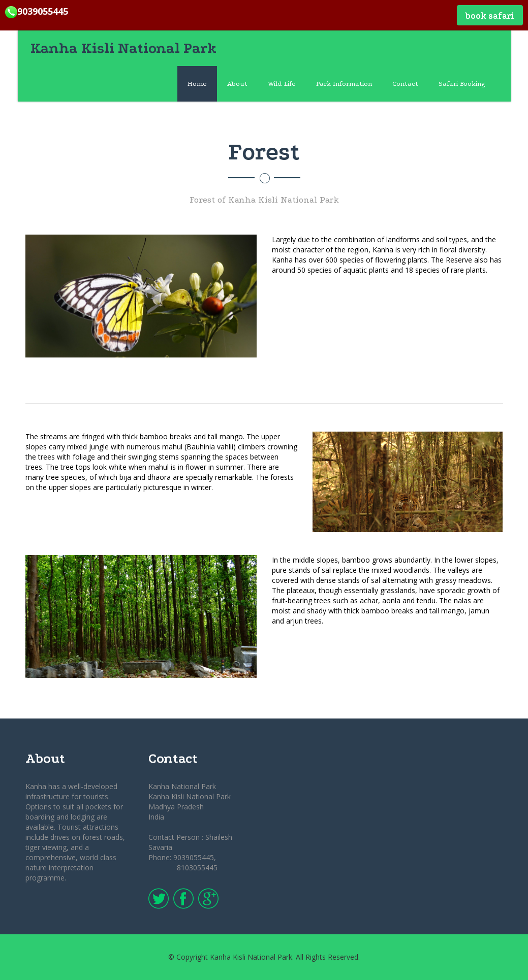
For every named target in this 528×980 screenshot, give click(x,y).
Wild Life (282, 84)
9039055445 (37, 11)
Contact (405, 84)
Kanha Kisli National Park (123, 48)
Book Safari (490, 16)
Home (197, 84)
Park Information (344, 84)
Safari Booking (462, 84)
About (237, 84)
